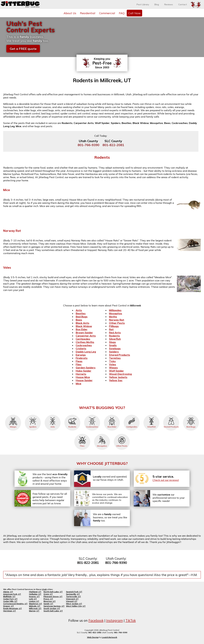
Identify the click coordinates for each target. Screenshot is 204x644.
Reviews (169, 4)
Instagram (115, 620)
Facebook (96, 620)
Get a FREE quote (23, 49)
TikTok (131, 620)
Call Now (134, 13)
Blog (157, 4)
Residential (88, 13)
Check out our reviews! (166, 480)
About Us (70, 13)
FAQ (122, 13)
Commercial (107, 13)
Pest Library (143, 4)
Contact (183, 4)
